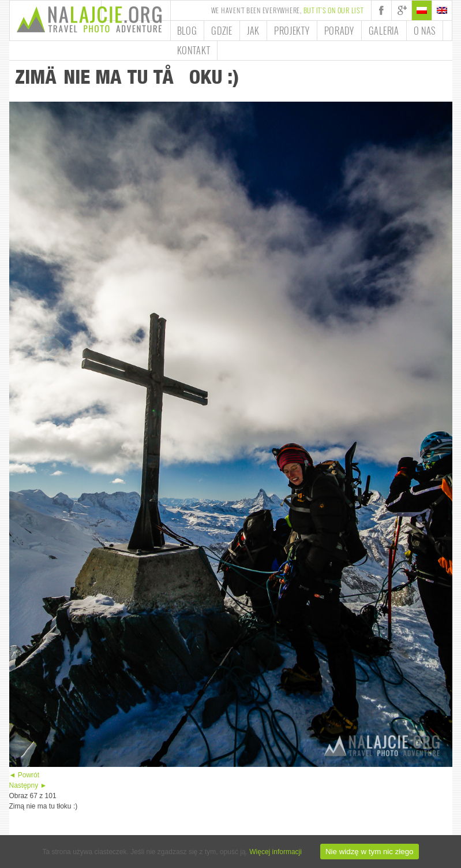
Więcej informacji (276, 852)
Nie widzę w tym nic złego (370, 852)
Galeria (384, 31)
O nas (425, 31)
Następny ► (28, 785)
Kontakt (194, 50)
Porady (339, 31)
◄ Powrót (25, 775)
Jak (253, 31)
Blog (187, 31)
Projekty (292, 31)
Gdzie (222, 31)
